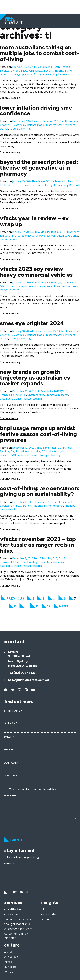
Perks (8, 948)
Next (64, 592)
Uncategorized (23, 222)
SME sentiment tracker (25, 441)
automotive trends (68, 222)
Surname (11, 709)
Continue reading (10, 84)
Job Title (11, 762)
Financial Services (42, 107)
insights (50, 888)
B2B (56, 107)
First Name (13, 697)
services (13, 888)
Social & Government (28, 57)
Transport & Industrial (13, 381)
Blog (44, 895)
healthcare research (12, 171)
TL (35, 53)
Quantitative (12, 895)
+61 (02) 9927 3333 (22, 659)
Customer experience (18, 915)
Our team (10, 953)
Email (9, 723)
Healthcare (38, 167)
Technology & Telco (63, 167)
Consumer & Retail (49, 53)
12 (49, 592)
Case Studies (49, 900)
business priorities (30, 437)
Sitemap (47, 905)
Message (11, 782)
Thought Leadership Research (51, 60)
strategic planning (22, 60)
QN (13, 57)
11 (37, 592)
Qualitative (11, 900)
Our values (11, 943)
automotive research (44, 222)
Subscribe (19, 878)
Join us (9, 958)
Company (11, 749)
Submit (16, 826)
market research (47, 111)
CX (59, 434)
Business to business (18, 905)
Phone (9, 736)
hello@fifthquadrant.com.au (28, 666)
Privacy (62, 974)
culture (12, 931)
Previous (15, 585)
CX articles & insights (52, 57)
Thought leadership (17, 910)
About (8, 938)
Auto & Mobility (41, 218)
